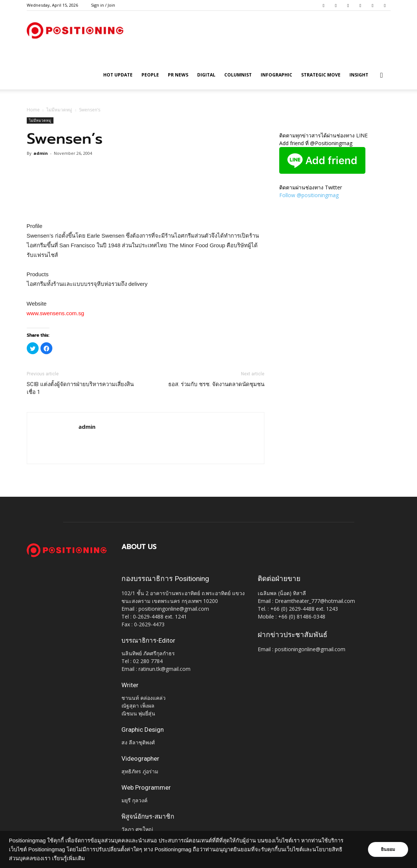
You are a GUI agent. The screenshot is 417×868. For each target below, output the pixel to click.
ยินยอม (388, 849)
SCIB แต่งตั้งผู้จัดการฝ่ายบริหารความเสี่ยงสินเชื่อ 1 (80, 388)
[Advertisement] (146, 202)
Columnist (238, 75)
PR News (178, 75)
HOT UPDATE (118, 75)
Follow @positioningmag (309, 195)
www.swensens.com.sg (56, 313)
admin (41, 153)
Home (33, 110)
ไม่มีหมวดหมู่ (59, 110)
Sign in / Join (103, 5)
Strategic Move (321, 75)
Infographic (276, 75)
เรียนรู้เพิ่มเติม (69, 858)
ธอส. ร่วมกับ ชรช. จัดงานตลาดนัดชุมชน (216, 384)
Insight (359, 75)
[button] (382, 76)
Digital (206, 75)
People (150, 75)
